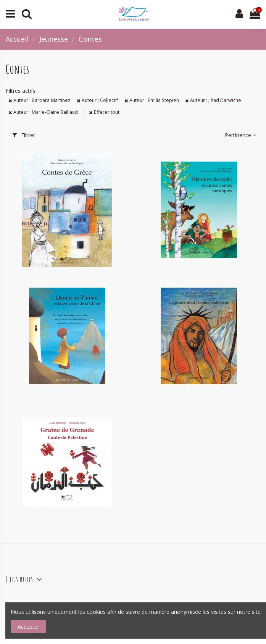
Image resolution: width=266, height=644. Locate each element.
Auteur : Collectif (97, 100)
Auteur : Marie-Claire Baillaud (43, 112)
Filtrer (24, 135)
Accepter (28, 627)
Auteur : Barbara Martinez (39, 100)
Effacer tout (104, 112)
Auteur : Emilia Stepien (152, 100)
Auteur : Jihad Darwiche (213, 100)
